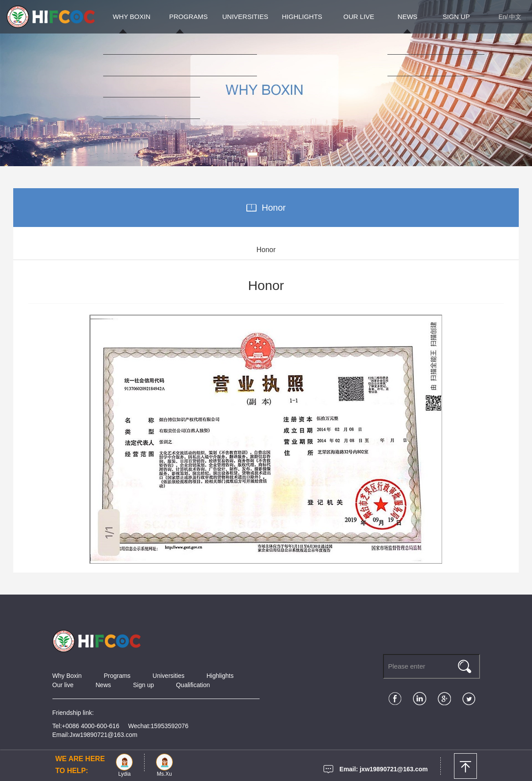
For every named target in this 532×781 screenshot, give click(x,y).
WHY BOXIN (132, 17)
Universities (168, 676)
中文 (515, 17)
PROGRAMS (189, 17)
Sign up (143, 685)
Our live (63, 685)
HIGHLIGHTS (302, 17)
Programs (117, 676)
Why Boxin (67, 676)
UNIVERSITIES (245, 17)
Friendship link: (73, 713)
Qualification (193, 685)
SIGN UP (456, 17)
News (103, 685)
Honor (274, 208)
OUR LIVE (359, 17)
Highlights (220, 676)
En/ (503, 17)
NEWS (407, 17)
